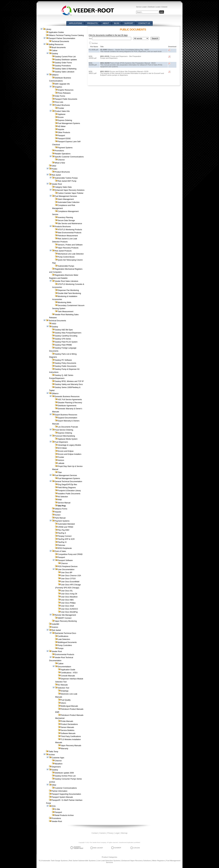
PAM (60, 500)
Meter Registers (159, 861)
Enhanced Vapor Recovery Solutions (70, 190)
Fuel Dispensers (61, 442)
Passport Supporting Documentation (66, 794)
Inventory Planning (65, 217)
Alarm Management (66, 199)
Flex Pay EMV (64, 530)
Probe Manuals (67, 721)
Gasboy (55, 54)
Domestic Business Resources (67, 397)
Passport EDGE (64, 139)
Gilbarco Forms (61, 509)
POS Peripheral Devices (68, 566)
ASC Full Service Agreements (70, 400)
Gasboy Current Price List (65, 57)
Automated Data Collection (69, 202)
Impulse (61, 129)
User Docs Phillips (68, 603)
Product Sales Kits (62, 111)
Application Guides (56, 32)
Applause (62, 114)
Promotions (59, 151)
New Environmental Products (70, 233)
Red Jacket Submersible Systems (82, 861)
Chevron (61, 160)
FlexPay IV (62, 542)
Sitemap (124, 833)
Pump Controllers (65, 645)
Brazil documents (59, 47)
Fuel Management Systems (69, 123)
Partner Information (60, 791)
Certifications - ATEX (69, 673)
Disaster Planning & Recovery (70, 403)
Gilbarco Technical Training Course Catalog (66, 35)
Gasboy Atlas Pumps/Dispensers (68, 333)
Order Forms (60, 96)
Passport (61, 136)
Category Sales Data (63, 187)
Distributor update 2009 (64, 773)
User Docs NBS (67, 600)
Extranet (164, 7)
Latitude (61, 463)
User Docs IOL (67, 591)
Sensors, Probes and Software (70, 245)
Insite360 (55, 624)
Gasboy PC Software (63, 360)
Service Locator (141, 7)
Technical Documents (60, 41)
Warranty (64, 749)
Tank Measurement (66, 312)
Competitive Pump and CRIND (70, 554)
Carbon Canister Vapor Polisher (71, 193)
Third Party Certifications (71, 736)
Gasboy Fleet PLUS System (66, 342)
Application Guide (68, 670)
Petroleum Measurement (68, 236)
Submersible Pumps (66, 266)
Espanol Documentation (67, 418)
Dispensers (56, 767)
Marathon (59, 764)
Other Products (64, 132)
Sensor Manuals (67, 727)
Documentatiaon (64, 667)
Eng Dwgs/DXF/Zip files (67, 485)
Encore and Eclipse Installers (70, 454)
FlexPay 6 (62, 533)
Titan (60, 472)
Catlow (55, 51)
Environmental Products (64, 654)
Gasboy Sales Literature (65, 72)
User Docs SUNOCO (69, 609)
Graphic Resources (66, 90)
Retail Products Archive (64, 815)
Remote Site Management (65, 615)
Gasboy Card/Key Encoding (66, 336)
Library (48, 29)
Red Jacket (56, 175)
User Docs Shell (67, 606)
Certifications (63, 636)
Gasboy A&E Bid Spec (64, 330)
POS (54, 806)
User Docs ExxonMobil (70, 582)
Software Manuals (68, 733)
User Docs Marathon (69, 597)
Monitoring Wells (64, 302)
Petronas (61, 545)
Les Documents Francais (68, 427)
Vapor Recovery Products (68, 248)
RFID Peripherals (65, 548)
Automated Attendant (66, 524)
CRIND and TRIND (65, 527)
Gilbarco (55, 75)
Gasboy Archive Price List (65, 776)
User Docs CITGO (68, 579)
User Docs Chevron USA (71, 576)
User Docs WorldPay (69, 612)
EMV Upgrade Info (62, 84)
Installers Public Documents (69, 494)
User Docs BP (67, 573)
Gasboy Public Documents (65, 366)
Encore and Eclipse (66, 451)
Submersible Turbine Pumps (66, 178)
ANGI (54, 324)
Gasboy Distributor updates (66, 60)
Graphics (58, 87)
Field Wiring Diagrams (67, 488)
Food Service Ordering (64, 430)
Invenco (55, 627)
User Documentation (66, 570)
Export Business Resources (66, 415)
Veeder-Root (57, 821)
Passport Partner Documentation (62, 38)
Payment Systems (65, 148)
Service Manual (64, 503)
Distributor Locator (154, 7)
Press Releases (64, 93)
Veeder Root (57, 184)
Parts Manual (60, 518)
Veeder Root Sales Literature (66, 281)
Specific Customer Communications (69, 157)
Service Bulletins (68, 730)
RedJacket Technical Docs (65, 633)
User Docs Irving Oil (69, 594)
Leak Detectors (64, 639)
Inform (63, 703)
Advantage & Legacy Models (69, 445)
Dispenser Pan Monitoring (68, 290)
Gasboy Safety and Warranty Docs (69, 384)
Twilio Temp (53, 752)
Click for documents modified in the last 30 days (108, 35)
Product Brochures (62, 105)
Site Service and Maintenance (70, 224)
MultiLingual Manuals (69, 706)
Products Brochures (63, 227)
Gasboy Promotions (63, 66)
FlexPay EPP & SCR (66, 539)
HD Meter (62, 126)
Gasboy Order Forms (63, 63)
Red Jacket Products (63, 251)
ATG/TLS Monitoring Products (70, 230)
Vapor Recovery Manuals (71, 746)
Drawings (65, 691)
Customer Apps (58, 758)
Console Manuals (68, 676)
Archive (52, 755)
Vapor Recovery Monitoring (66, 621)
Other (54, 166)
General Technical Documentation (68, 481)
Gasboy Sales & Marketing (66, 69)
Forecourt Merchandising (65, 436)
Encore (61, 117)
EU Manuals (63, 685)
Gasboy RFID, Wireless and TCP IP (69, 381)
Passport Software (65, 560)
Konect (58, 515)
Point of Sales (60, 551)
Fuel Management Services (66, 196)
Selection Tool (63, 688)
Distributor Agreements (67, 406)
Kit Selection (63, 497)
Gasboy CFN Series (63, 339)
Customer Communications (66, 788)
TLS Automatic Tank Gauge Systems (53, 861)
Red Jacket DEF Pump (67, 181)
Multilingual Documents (67, 642)
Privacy (110, 833)
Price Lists (59, 102)
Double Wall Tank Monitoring (69, 293)
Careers (103, 833)
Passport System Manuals (62, 797)
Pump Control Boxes (66, 257)
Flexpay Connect (65, 536)
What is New (60, 163)
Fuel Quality (66, 700)
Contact (95, 833)
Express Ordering (65, 120)
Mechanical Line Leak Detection (71, 254)
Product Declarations (69, 724)
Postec (55, 169)
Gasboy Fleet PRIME (63, 345)
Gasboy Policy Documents (65, 363)
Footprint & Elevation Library (69, 491)
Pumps (61, 648)
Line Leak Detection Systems (109, 861)
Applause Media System (68, 439)
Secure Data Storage (66, 220)
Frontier (61, 108)
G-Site (57, 809)
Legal (117, 833)
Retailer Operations (63, 154)
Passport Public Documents (66, 99)
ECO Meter (62, 448)
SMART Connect (65, 618)
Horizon (61, 460)
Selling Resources (56, 44)
